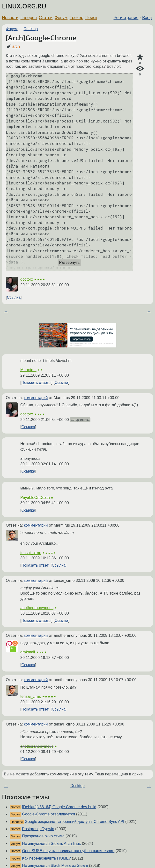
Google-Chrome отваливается (48, 814)
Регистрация (126, 18)
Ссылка (14, 297)
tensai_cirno (31, 553)
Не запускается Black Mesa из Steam (55, 865)
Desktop (31, 29)
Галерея (29, 18)
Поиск (91, 18)
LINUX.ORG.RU (24, 6)
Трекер (77, 18)
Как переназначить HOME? (46, 858)
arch (16, 46)
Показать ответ (35, 565)
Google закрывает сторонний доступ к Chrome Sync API (74, 822)
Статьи (46, 18)
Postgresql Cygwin (38, 829)
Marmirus (28, 370)
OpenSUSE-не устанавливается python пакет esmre (68, 851)
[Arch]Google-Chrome (41, 38)
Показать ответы (36, 383)
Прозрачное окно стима (43, 836)
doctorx (27, 279)
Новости (10, 18)
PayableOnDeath (35, 498)
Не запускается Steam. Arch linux (51, 844)
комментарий (36, 398)
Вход (147, 18)
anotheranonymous (37, 608)
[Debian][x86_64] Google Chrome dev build (59, 807)
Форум (61, 18)
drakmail (28, 652)
